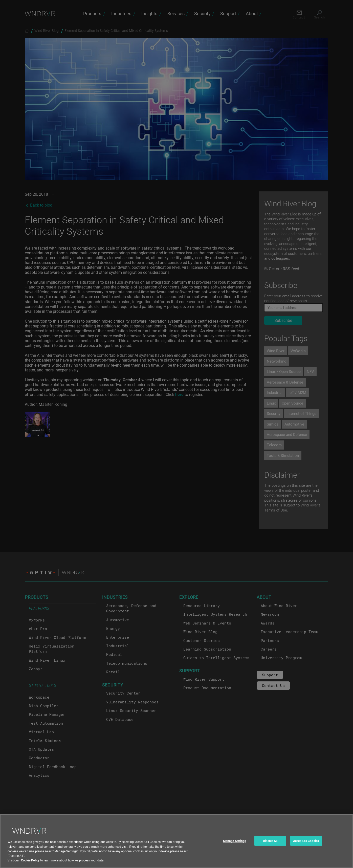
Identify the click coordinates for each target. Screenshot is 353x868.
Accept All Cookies (306, 845)
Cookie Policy (30, 864)
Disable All (270, 845)
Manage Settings (235, 845)
